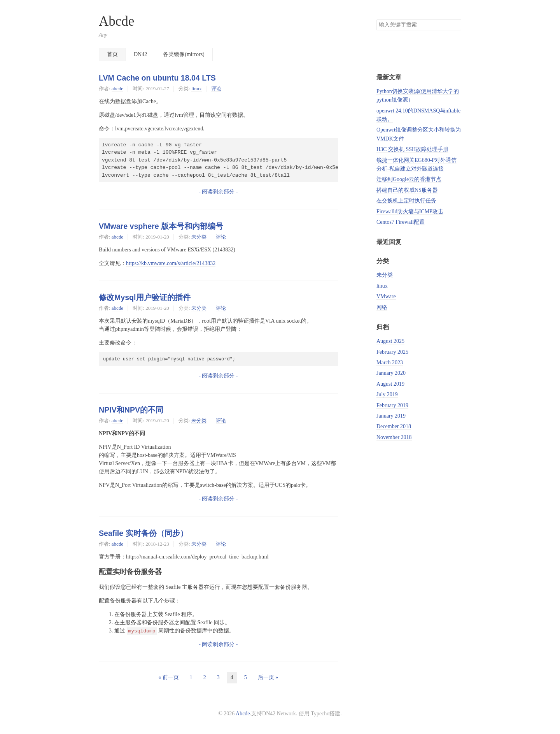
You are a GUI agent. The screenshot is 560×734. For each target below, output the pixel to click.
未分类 (199, 237)
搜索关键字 (376, 19)
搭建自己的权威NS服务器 (407, 190)
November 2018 (394, 437)
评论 (216, 89)
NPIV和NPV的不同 (131, 410)
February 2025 (392, 352)
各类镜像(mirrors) (184, 54)
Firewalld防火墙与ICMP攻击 (410, 212)
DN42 (140, 54)
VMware (386, 296)
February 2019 (392, 405)
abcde (117, 89)
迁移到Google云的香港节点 (409, 179)
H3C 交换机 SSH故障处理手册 (412, 149)
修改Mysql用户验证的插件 (145, 297)
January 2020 (391, 373)
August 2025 (390, 341)
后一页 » (268, 677)
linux (197, 89)
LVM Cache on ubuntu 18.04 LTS (157, 78)
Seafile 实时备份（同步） (143, 533)
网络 (382, 307)
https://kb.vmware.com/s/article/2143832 (171, 263)
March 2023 (390, 363)
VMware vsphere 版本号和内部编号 (161, 226)
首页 (112, 54)
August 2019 (390, 384)
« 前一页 (169, 677)
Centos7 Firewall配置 (401, 222)
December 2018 (394, 426)
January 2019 (391, 416)
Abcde (116, 21)
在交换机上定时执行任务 (406, 201)
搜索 (455, 25)
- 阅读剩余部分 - (218, 192)
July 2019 (387, 394)
